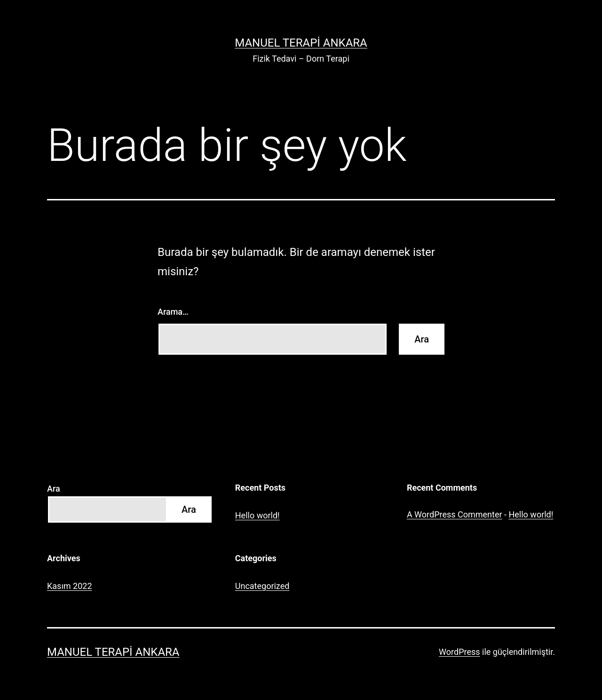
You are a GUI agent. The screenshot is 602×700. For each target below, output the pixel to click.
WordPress (459, 652)
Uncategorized (262, 586)
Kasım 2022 (70, 586)
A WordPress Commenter (455, 514)
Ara (54, 489)
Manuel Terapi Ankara (301, 43)
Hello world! (257, 515)
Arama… (173, 312)
